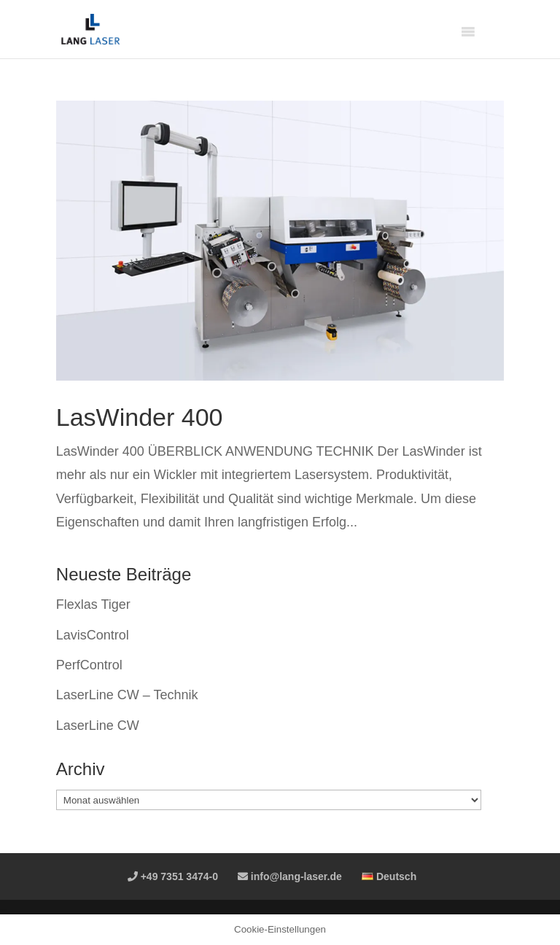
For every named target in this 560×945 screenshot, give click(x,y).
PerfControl (89, 665)
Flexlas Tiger (93, 604)
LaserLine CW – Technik (127, 695)
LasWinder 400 (140, 417)
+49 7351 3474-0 (173, 876)
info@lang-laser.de (290, 876)
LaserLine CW (98, 726)
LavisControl (93, 635)
